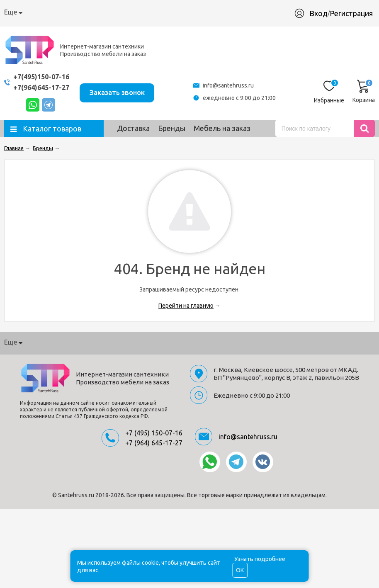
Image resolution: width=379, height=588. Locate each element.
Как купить (67, 12)
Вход (323, 13)
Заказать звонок (123, 91)
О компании (23, 12)
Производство (192, 12)
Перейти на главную (186, 306)
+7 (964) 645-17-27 (154, 443)
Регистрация (355, 13)
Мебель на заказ (222, 128)
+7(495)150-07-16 (44, 77)
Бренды (172, 128)
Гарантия (146, 12)
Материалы (242, 12)
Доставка (108, 12)
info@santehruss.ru (232, 85)
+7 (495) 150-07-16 (154, 433)
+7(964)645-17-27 (44, 87)
